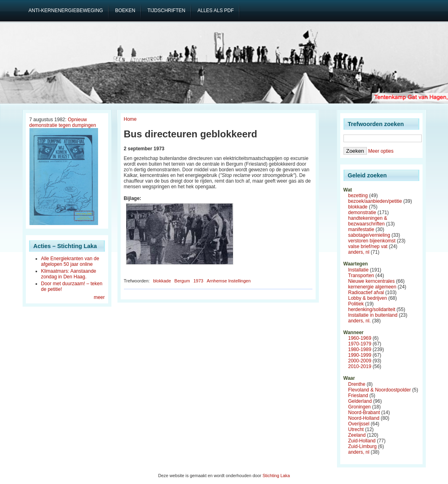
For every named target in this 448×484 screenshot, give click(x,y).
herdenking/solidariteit (372, 309)
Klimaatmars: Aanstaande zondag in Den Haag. (69, 274)
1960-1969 (360, 338)
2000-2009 (360, 361)
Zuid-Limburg (363, 446)
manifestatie (361, 229)
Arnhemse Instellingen (229, 281)
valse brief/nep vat (368, 246)
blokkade (162, 281)
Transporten (361, 276)
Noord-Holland (364, 418)
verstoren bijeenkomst (372, 241)
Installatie (359, 270)
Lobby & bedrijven (368, 298)
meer (99, 297)
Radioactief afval (366, 293)
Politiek (356, 304)
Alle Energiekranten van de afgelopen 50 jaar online (70, 261)
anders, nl (359, 252)
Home (130, 119)
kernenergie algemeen (372, 287)
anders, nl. (360, 321)
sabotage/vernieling (369, 235)
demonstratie (362, 213)
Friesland (358, 396)
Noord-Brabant (364, 412)
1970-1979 (360, 344)
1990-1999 (360, 355)
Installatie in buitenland (373, 315)
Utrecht (356, 429)
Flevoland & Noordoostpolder (380, 390)
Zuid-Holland (362, 441)
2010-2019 (360, 366)
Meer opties (381, 151)
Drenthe (357, 384)
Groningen (360, 407)
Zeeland (357, 435)
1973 (198, 281)
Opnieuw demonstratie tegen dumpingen (63, 122)
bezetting (358, 196)
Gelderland (360, 401)
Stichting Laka (276, 476)
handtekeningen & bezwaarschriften (368, 221)
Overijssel (359, 424)
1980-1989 (360, 349)
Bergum (182, 281)
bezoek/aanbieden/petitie (375, 201)
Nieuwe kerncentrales (372, 281)
